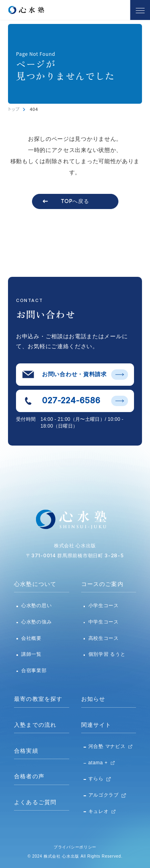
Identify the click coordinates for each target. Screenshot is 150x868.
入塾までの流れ (35, 725)
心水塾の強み (36, 622)
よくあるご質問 (35, 802)
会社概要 (31, 638)
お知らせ (93, 699)
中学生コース (104, 622)
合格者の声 (29, 776)
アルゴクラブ (104, 795)
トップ (14, 109)
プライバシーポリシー (75, 847)
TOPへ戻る (75, 201)
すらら (96, 779)
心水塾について (35, 584)
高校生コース (104, 638)
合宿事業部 (34, 671)
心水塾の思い (36, 606)
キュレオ (99, 811)
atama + (98, 763)
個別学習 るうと (107, 654)
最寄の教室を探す (38, 699)
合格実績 (26, 751)
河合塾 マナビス (107, 746)
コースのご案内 (102, 584)
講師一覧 (31, 654)
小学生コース (104, 606)
